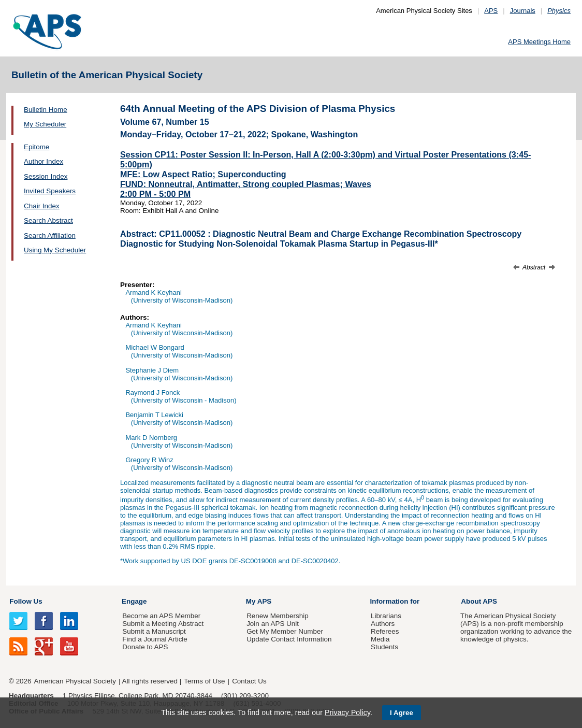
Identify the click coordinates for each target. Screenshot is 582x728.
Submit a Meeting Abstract (163, 624)
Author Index (43, 161)
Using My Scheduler (55, 250)
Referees (385, 631)
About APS (479, 601)
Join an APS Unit (273, 624)
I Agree (402, 713)
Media (380, 639)
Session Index (46, 176)
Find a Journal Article (155, 639)
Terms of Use (204, 681)
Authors (383, 624)
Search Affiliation (50, 235)
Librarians (386, 616)
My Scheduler (45, 124)
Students (384, 647)
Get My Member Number (285, 631)
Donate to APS (145, 647)
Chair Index (42, 206)
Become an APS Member (161, 616)
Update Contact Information (289, 639)
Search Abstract (48, 220)
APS (491, 11)
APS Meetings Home (539, 42)
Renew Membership (278, 616)
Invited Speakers (50, 191)
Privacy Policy (347, 712)
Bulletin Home (46, 110)
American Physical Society (75, 681)
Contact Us (249, 681)
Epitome (37, 147)
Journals (523, 11)
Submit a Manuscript (154, 631)
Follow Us (26, 601)
